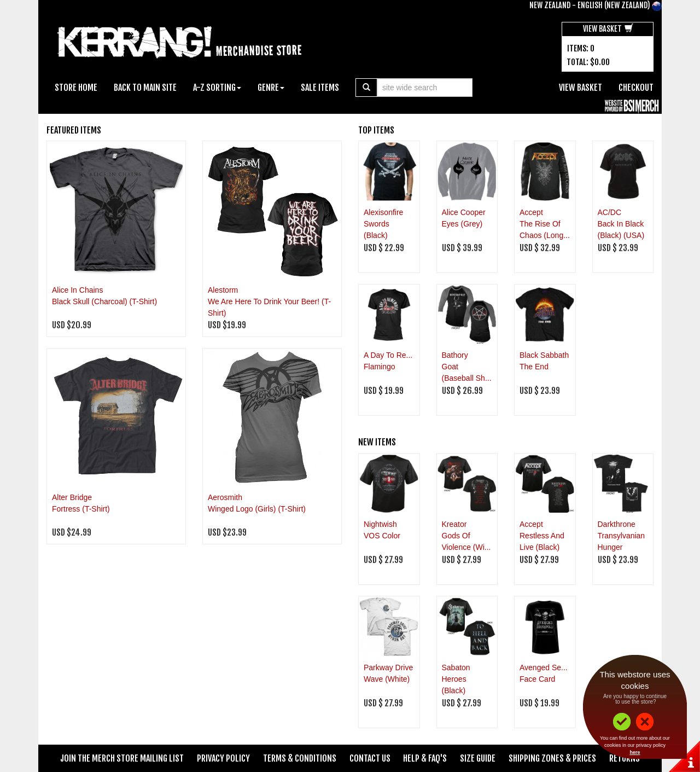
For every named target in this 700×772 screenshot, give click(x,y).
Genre (271, 88)
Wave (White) (387, 679)
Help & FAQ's (425, 758)
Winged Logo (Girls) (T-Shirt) (257, 509)
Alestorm (223, 290)
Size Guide (478, 758)
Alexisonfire (383, 212)
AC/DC (610, 212)
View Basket (608, 29)
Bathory (455, 355)
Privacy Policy (223, 758)
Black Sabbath (544, 355)
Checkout (636, 88)
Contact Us (370, 758)
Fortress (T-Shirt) (81, 509)
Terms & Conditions (300, 758)
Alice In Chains (77, 290)
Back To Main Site (145, 88)
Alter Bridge (72, 497)
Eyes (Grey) (462, 224)
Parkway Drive (388, 667)
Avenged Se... (544, 667)
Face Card (537, 679)
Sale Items (320, 88)
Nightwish (380, 524)
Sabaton (456, 667)
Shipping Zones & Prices (552, 758)
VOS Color (382, 536)
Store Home (76, 88)
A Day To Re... (388, 355)
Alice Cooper (464, 212)
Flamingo (380, 367)
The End (534, 367)
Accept (531, 212)
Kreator (454, 524)
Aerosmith (225, 497)
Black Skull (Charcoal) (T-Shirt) (104, 301)
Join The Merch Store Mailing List (122, 758)
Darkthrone (617, 524)
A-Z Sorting (217, 88)
